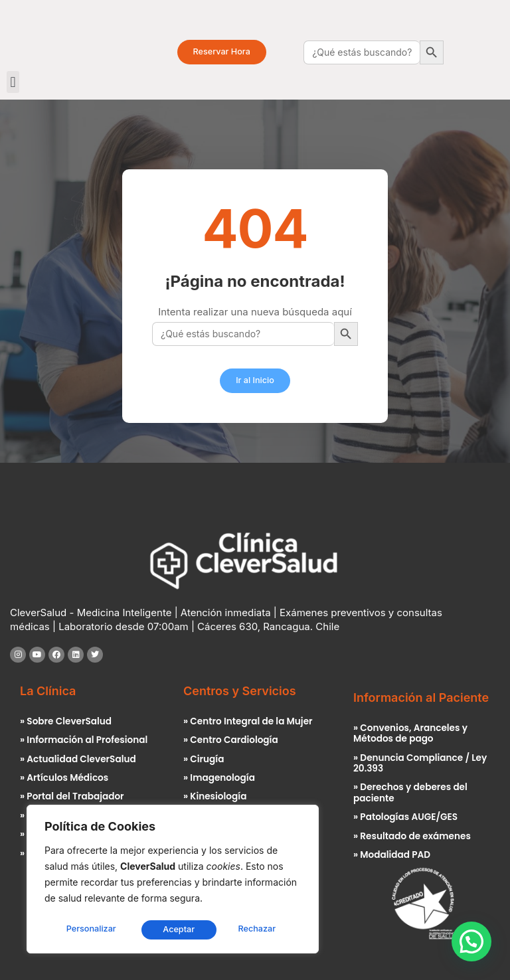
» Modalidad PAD (391, 854)
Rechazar (182, 930)
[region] (173, 881)
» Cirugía (204, 759)
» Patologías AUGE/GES (405, 816)
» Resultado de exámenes (411, 836)
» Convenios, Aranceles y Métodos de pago (410, 733)
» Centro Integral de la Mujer (247, 721)
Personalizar (91, 930)
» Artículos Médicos (64, 778)
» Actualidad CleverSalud (77, 759)
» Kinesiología (215, 796)
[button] (13, 82)
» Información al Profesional (83, 740)
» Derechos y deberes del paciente (410, 792)
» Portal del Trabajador (71, 796)
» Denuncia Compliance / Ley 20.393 (419, 763)
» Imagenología (219, 778)
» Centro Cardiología (230, 740)
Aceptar (264, 930)
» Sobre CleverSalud (65, 721)
